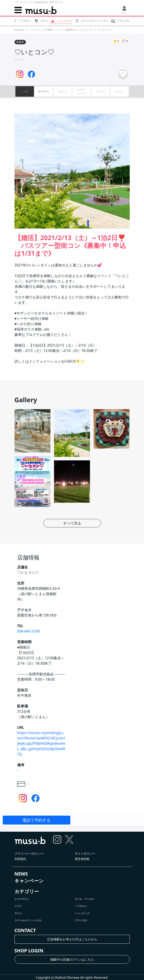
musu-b (19, 30)
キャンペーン (29, 881)
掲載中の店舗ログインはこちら (72, 959)
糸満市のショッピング (78, 30)
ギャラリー (44, 91)
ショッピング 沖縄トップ (45, 30)
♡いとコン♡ (105, 30)
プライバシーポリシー (29, 853)
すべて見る (72, 523)
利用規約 (20, 859)
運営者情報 (82, 859)
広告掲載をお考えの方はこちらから (72, 939)
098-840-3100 (29, 631)
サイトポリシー (85, 853)
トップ (25, 91)
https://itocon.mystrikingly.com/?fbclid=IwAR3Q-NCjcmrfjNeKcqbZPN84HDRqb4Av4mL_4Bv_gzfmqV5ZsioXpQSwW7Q (41, 743)
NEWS (21, 874)
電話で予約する (36, 820)
